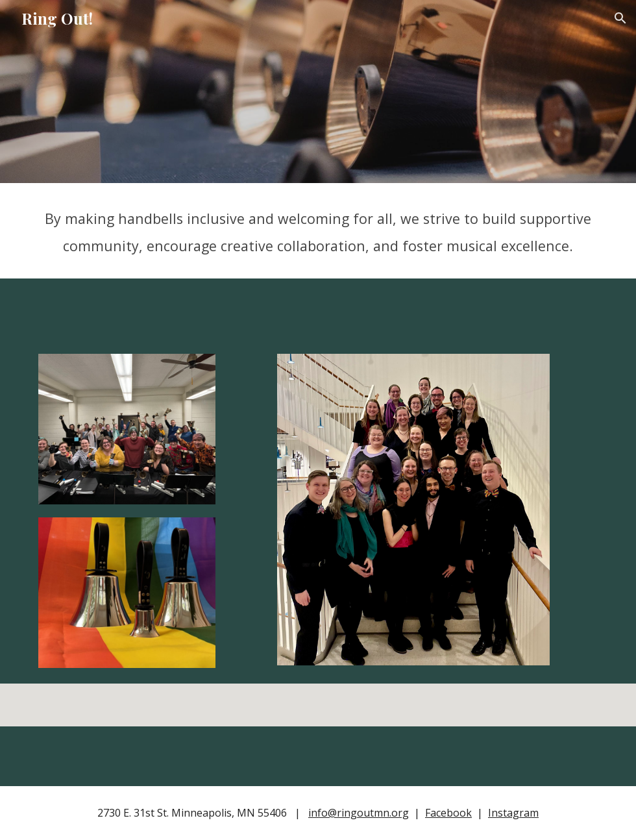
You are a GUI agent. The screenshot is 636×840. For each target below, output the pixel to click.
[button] (620, 18)
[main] (318, 231)
